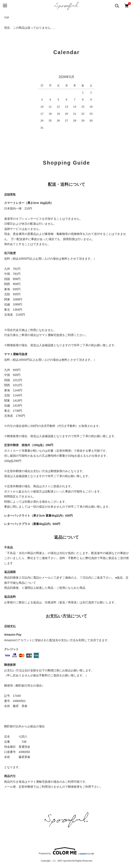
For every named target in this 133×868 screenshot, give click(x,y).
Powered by (66, 851)
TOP (7, 18)
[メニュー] (5, 6)
